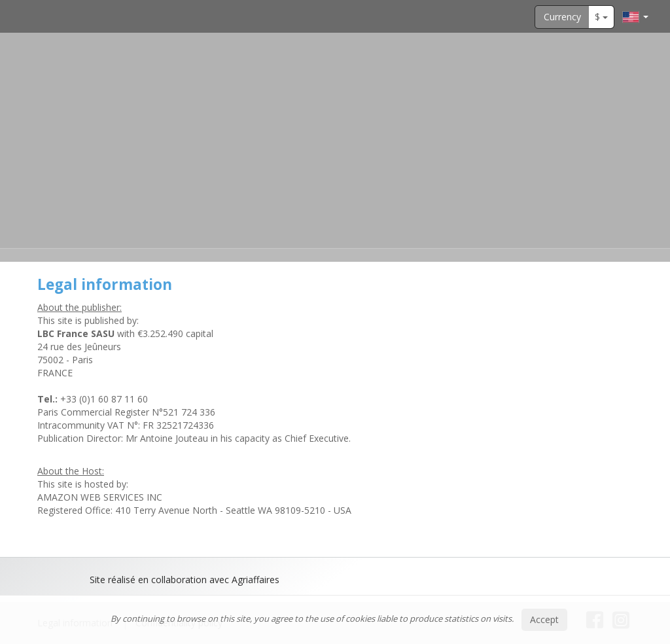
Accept (544, 619)
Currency (562, 17)
